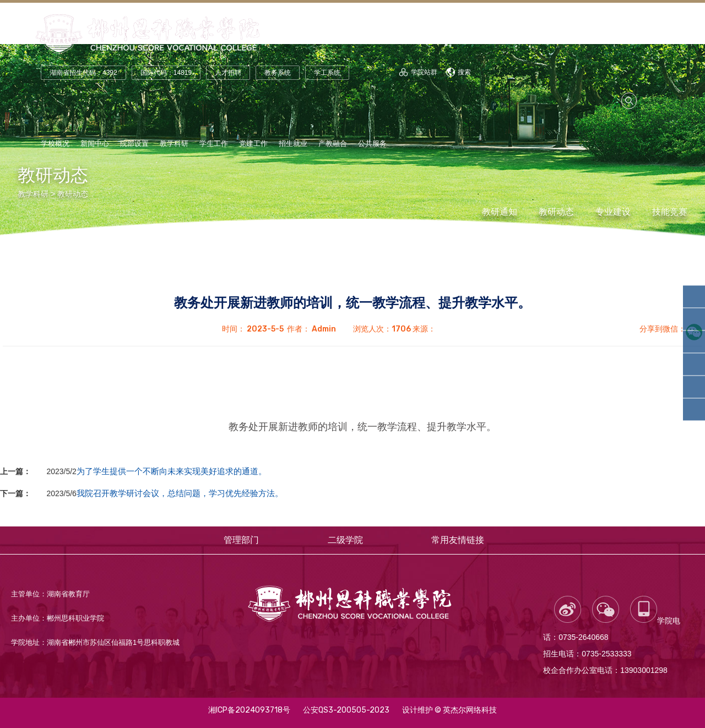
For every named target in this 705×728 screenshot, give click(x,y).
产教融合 (333, 143)
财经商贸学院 (695, 387)
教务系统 (278, 73)
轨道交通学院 (695, 319)
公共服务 (372, 143)
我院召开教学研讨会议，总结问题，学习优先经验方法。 (180, 493)
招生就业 (293, 143)
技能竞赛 (670, 212)
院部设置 (134, 143)
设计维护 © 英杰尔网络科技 (449, 710)
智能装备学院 (695, 342)
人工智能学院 (695, 297)
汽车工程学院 (695, 365)
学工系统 (327, 73)
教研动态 (73, 194)
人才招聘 (228, 73)
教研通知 (500, 212)
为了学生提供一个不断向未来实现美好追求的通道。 (172, 471)
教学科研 (174, 143)
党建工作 (253, 143)
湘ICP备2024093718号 (249, 710)
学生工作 (214, 143)
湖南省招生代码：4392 (83, 73)
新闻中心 (95, 143)
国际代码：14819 (166, 73)
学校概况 (55, 143)
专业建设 (613, 212)
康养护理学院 (695, 410)
